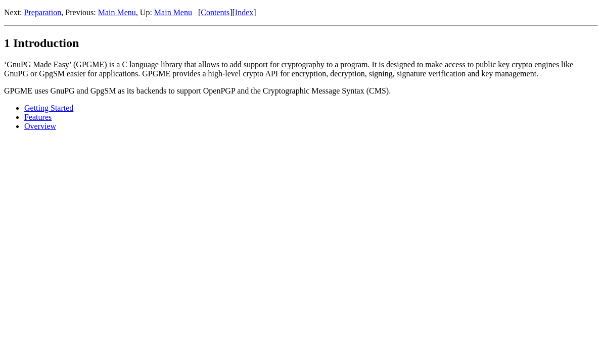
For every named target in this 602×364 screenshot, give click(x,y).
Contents (215, 12)
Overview (40, 126)
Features (38, 117)
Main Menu (117, 12)
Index (244, 12)
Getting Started (49, 108)
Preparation (43, 12)
